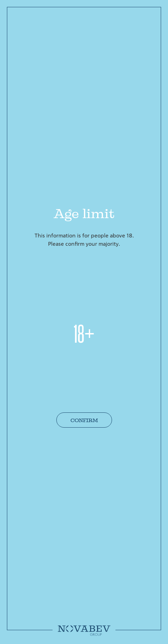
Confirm (84, 420)
